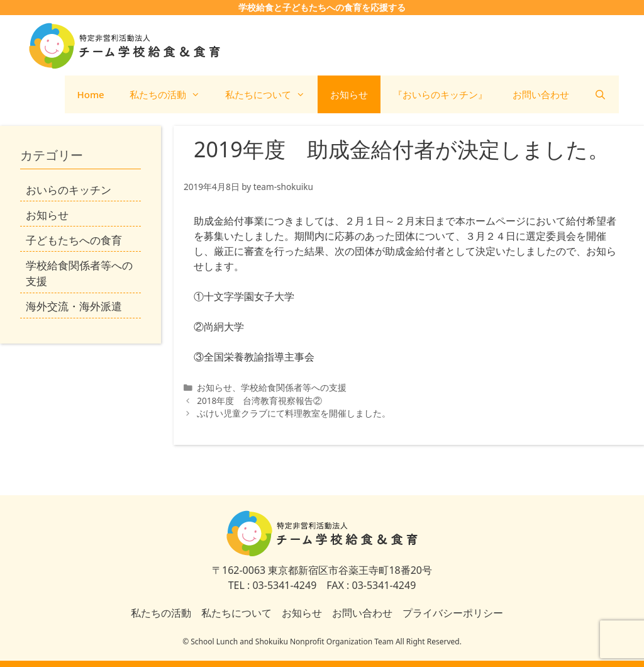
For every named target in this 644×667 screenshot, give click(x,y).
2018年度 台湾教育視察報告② (259, 401)
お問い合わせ (541, 94)
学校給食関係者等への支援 (294, 387)
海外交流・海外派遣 (74, 306)
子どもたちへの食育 (74, 240)
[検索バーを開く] (600, 94)
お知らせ (349, 94)
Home (91, 94)
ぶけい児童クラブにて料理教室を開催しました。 (298, 413)
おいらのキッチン (69, 190)
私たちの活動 (171, 94)
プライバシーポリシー (453, 613)
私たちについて (271, 94)
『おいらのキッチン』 (440, 94)
